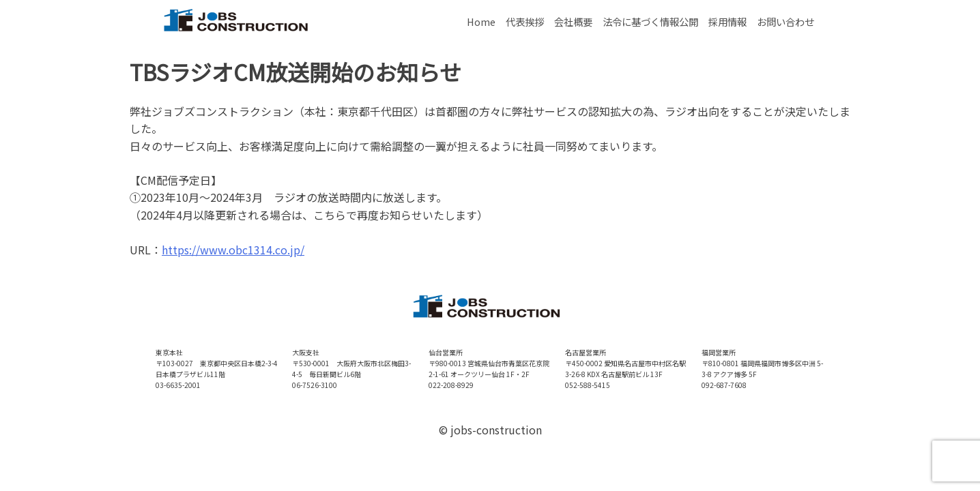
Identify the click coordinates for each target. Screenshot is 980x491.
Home (481, 21)
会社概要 (573, 21)
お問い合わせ (786, 21)
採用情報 (727, 21)
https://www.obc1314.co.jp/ (233, 250)
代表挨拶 (525, 21)
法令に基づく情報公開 (650, 21)
